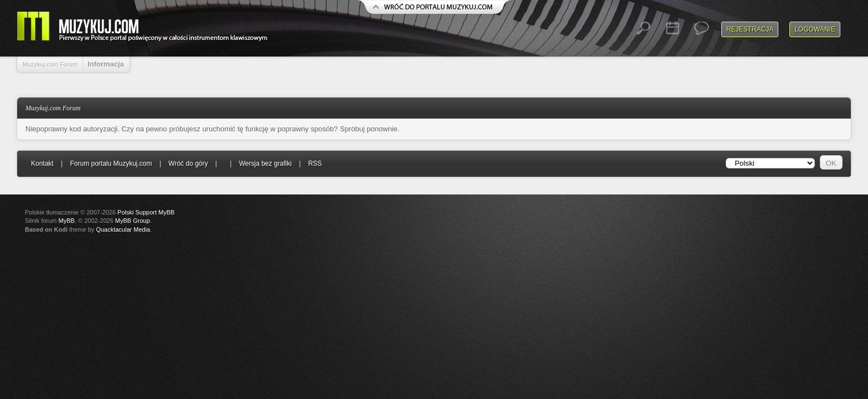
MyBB (67, 221)
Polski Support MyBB (146, 212)
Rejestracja (750, 29)
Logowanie (815, 29)
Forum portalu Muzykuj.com (111, 163)
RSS (315, 163)
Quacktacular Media (123, 229)
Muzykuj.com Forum (50, 64)
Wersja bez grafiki (265, 163)
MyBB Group (133, 221)
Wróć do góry (188, 163)
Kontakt (42, 163)
